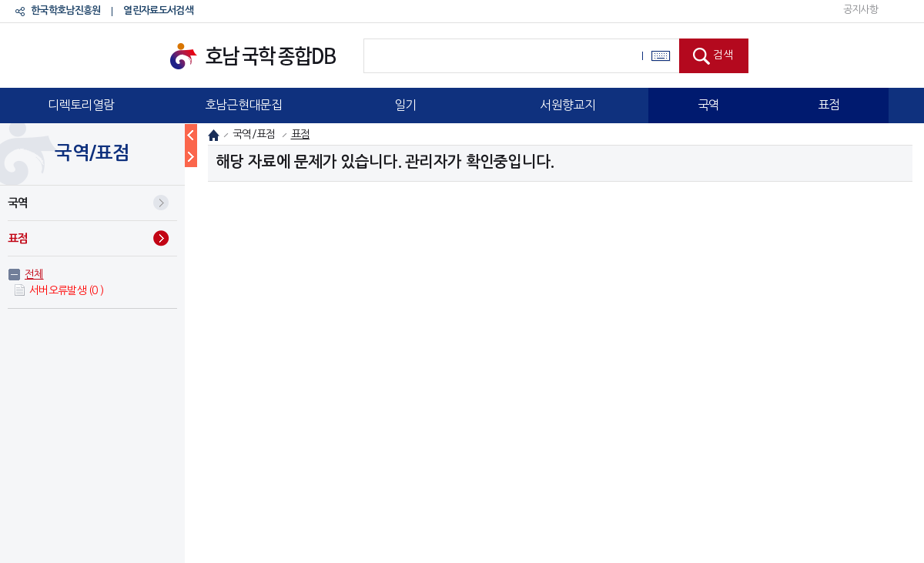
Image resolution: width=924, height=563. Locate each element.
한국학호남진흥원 (65, 10)
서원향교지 (567, 105)
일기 (405, 105)
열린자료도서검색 (158, 10)
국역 (709, 105)
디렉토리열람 (81, 105)
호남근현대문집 (243, 105)
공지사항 (860, 10)
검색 (723, 55)
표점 (829, 105)
